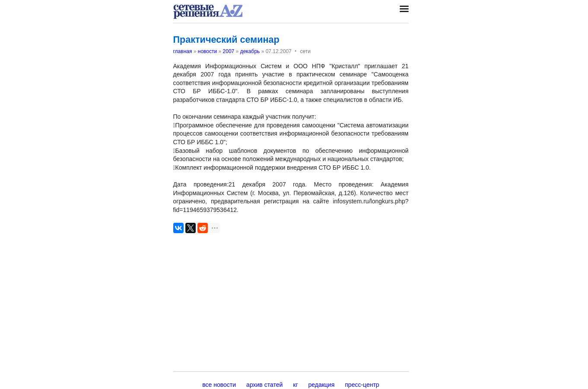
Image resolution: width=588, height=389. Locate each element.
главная (183, 51)
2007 (229, 51)
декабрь (250, 51)
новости (207, 51)
